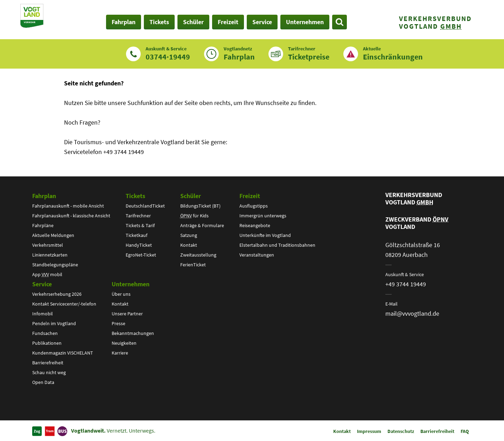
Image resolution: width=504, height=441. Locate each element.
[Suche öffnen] (339, 22)
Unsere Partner (127, 314)
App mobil (47, 274)
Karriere (120, 353)
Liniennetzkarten (50, 255)
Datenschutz (401, 431)
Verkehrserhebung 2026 (57, 294)
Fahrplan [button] (124, 22)
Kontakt (189, 245)
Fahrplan (44, 196)
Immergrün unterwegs (263, 216)
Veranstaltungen (257, 255)
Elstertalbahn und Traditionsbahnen (277, 245)
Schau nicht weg (49, 372)
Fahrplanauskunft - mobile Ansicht (68, 206)
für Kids (194, 216)
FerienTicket (193, 265)
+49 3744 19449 (406, 284)
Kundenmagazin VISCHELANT (63, 353)
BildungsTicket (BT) (200, 206)
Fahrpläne (43, 225)
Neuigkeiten (124, 343)
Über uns (121, 294)
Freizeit (250, 196)
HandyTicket (139, 245)
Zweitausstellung (198, 255)
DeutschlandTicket (145, 206)
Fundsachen (45, 333)
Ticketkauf (136, 235)
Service (42, 284)
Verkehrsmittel (48, 245)
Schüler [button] (193, 22)
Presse (118, 323)
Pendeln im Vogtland (54, 323)
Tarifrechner (138, 216)
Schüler (191, 196)
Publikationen (47, 343)
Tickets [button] (159, 22)
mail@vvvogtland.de (412, 313)
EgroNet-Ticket (141, 255)
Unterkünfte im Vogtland (265, 235)
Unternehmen (131, 284)
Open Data (43, 382)
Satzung (189, 235)
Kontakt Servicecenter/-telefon (64, 304)
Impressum (369, 431)
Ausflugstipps (254, 206)
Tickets (135, 196)
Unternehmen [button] (305, 22)
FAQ (465, 431)
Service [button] (262, 22)
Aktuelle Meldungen (53, 235)
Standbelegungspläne (55, 265)
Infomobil (43, 314)
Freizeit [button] (228, 22)
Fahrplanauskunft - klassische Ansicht (71, 216)
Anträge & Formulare (202, 225)
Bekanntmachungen (133, 333)
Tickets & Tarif (140, 225)
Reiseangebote (255, 225)
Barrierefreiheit (48, 363)
